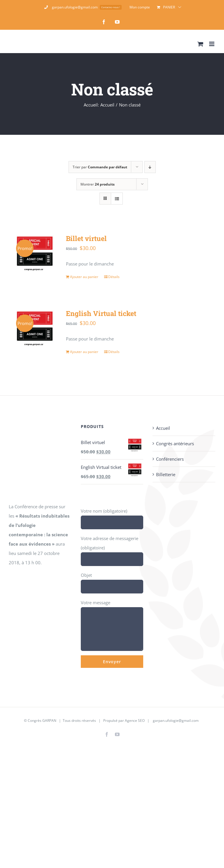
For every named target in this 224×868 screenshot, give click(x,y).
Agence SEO (135, 721)
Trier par (100, 167)
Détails (114, 277)
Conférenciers (170, 459)
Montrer (98, 184)
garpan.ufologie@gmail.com (176, 721)
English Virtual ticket (101, 313)
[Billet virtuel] (35, 253)
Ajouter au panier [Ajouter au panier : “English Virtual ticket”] (84, 352)
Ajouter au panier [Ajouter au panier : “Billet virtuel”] (84, 277)
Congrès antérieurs (175, 443)
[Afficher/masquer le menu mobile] (212, 44)
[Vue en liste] (117, 199)
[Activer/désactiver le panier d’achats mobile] (200, 44)
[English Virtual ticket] (35, 328)
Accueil (163, 428)
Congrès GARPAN (42, 721)
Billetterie (166, 474)
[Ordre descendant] (150, 167)
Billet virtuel (86, 238)
